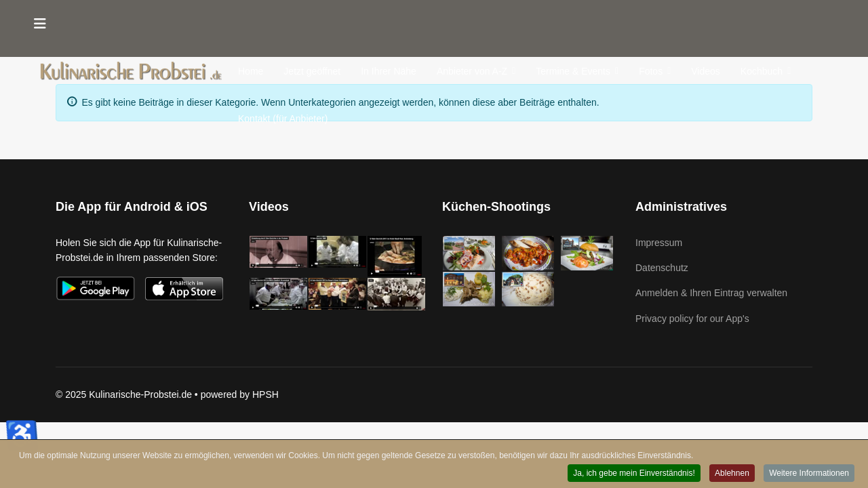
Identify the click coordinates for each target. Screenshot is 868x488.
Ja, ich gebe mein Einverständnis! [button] (634, 474)
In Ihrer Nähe (389, 71)
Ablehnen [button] (732, 474)
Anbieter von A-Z (472, 71)
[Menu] (40, 24)
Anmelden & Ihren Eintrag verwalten (711, 293)
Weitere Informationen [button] (809, 474)
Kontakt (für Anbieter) (283, 119)
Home (251, 71)
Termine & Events (573, 71)
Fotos (651, 71)
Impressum (659, 243)
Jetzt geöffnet (312, 71)
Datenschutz (662, 268)
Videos (706, 71)
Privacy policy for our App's (692, 319)
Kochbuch (762, 71)
